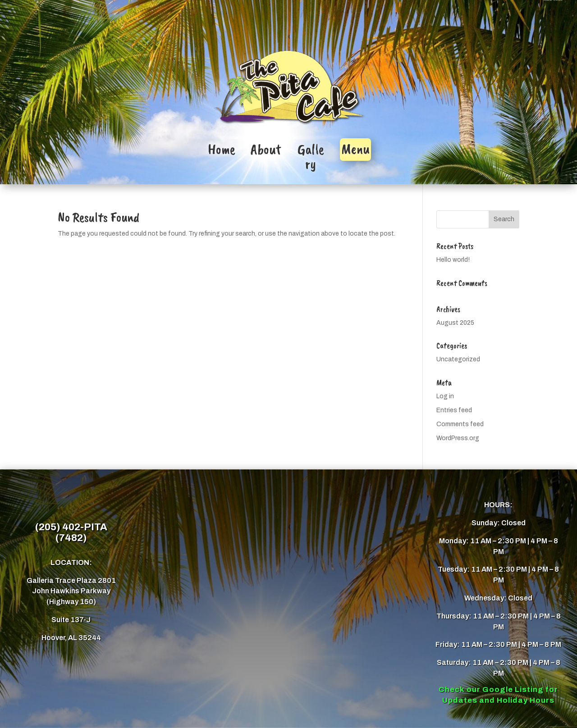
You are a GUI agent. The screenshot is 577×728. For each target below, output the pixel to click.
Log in (445, 396)
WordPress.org (458, 438)
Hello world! (453, 260)
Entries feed (454, 410)
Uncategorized (458, 359)
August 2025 (455, 323)
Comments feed (460, 424)
